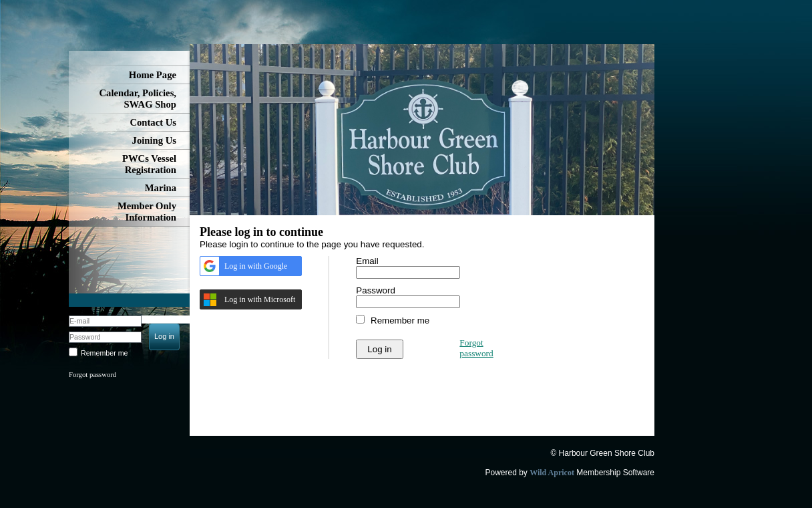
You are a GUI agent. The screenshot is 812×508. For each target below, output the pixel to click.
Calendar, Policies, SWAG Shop (138, 99)
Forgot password (92, 375)
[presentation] (457, 352)
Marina (161, 188)
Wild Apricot (552, 473)
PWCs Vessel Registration (149, 164)
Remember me (104, 353)
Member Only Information (147, 212)
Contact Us (153, 122)
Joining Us (154, 140)
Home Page (153, 75)
